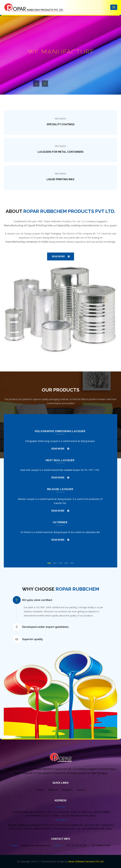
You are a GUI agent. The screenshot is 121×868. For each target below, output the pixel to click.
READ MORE (58, 256)
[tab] (63, 600)
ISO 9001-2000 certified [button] (37, 600)
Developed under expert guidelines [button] (45, 627)
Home (40, 790)
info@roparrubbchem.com (36, 845)
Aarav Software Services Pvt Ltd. (86, 861)
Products (67, 790)
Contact (81, 790)
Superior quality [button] (33, 639)
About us (53, 790)
